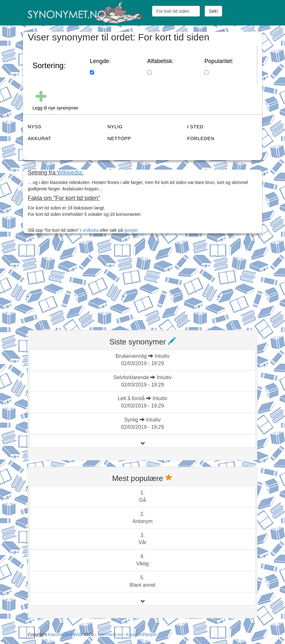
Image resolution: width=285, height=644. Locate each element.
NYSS (35, 127)
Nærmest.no (110, 634)
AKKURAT (39, 138)
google (131, 230)
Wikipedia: (70, 173)
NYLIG (115, 127)
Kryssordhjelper (142, 634)
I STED (195, 127)
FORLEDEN (201, 138)
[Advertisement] (76, 283)
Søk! (213, 11)
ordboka (90, 230)
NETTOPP (119, 138)
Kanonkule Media (66, 634)
